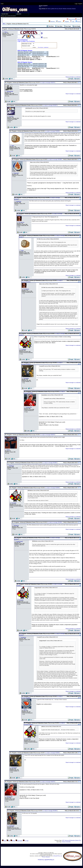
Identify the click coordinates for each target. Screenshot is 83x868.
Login (76, 4)
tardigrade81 (12, 826)
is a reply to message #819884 (55, 159)
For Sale (26, 841)
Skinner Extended (66, 842)
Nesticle (49, 9)
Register (80, 4)
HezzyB (60, 9)
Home (78, 21)
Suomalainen (26, 378)
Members (52, 21)
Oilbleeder (65, 9)
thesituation (69, 9)
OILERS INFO (5, 14)
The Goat (57, 9)
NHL (9, 841)
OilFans (6, 32)
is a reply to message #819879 (50, 105)
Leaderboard (46, 47)
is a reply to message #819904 (50, 811)
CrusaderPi (24, 349)
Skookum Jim (29, 407)
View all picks (40, 47)
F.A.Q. (78, 19)
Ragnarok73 (16, 173)
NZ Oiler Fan (22, 222)
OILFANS (19, 14)
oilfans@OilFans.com (58, 856)
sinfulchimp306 (10, 91)
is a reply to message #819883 (52, 131)
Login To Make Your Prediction (26, 41)
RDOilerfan (19, 201)
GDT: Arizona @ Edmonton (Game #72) (71, 840)
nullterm (25, 710)
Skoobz (8, 450)
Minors (14, 841)
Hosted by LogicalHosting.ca (46, 860)
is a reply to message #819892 (52, 488)
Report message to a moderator (73, 77)
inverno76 (11, 116)
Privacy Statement (46, 857)
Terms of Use (71, 19)
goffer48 (53, 9)
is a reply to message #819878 (47, 82)
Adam (13, 146)
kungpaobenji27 (20, 542)
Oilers (4, 24)
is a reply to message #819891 (50, 463)
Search (59, 21)
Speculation (20, 841)
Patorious (74, 9)
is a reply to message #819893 (55, 522)
